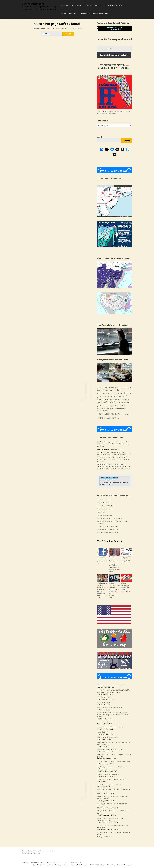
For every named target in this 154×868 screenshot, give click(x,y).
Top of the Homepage (104, 500)
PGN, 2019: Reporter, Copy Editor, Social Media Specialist (112, 522)
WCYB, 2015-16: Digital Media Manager (110, 529)
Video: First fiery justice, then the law (109, 784)
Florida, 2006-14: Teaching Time (108, 532)
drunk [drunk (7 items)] (108, 393)
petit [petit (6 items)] (125, 403)
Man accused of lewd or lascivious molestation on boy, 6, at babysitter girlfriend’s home (114, 453)
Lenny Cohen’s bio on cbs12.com (108, 737)
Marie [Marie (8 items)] (127, 399)
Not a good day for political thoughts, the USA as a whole (114, 467)
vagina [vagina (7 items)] (128, 414)
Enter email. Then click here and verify (114, 55)
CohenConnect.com (33, 4)
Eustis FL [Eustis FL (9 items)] (119, 393)
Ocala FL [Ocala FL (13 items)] (120, 402)
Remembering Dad (103, 732)
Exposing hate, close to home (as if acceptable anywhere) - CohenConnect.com (112, 458)
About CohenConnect (93, 5)
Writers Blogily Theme (74, 862)
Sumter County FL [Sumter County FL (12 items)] (120, 408)
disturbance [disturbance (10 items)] (101, 393)
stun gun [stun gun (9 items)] (110, 408)
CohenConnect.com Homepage (72, 5)
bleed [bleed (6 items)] (125, 388)
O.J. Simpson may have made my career (110, 518)
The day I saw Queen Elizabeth (107, 722)
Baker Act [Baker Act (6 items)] (118, 388)
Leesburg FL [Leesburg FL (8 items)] (114, 399)
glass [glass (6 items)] (98, 397)
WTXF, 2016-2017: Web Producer (108, 526)
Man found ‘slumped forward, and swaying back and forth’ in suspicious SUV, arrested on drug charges (115, 564)
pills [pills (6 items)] (128, 403)
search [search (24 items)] (122, 405)
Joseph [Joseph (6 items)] (102, 397)
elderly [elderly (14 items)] (113, 393)
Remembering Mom (117, 449)
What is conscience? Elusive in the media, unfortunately (125, 587)
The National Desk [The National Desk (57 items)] (110, 414)
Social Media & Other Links (112, 5)
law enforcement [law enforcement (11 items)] (103, 399)
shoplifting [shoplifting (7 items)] (100, 409)
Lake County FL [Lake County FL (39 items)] (119, 396)
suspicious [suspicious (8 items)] (101, 411)
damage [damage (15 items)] (120, 390)
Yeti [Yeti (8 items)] (118, 418)
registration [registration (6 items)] (105, 406)
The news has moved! (104, 697)
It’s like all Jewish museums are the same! (110, 685)
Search (127, 141)
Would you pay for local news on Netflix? (110, 707)
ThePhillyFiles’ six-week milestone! (108, 774)
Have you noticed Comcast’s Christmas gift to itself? (114, 762)
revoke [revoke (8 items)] (111, 406)
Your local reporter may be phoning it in (110, 749)
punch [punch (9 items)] (99, 406)
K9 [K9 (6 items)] (105, 397)
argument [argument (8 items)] (111, 388)
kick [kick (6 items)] (108, 397)
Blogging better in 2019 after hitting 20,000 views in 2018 (126, 560)
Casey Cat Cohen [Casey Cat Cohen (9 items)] (103, 390)
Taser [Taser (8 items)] (106, 411)
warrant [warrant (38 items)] (112, 418)
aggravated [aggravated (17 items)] (102, 387)
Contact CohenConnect (100, 14)
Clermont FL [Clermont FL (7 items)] (112, 390)
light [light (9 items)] (120, 399)
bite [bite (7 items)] (122, 388)
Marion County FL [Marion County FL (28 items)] (107, 402)
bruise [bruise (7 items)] (130, 388)
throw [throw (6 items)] (124, 414)
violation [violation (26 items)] (102, 418)
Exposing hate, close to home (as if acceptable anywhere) (102, 560)
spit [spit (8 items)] (105, 408)
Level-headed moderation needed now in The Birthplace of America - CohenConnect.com (112, 465)
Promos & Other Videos (69, 14)
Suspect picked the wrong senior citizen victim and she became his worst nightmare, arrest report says (113, 444)
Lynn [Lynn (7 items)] (123, 399)
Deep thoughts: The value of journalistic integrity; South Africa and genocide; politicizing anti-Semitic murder (113, 715)
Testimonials (85, 14)
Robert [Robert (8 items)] (116, 406)
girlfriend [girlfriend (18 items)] (127, 393)
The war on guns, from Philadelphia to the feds (112, 779)
